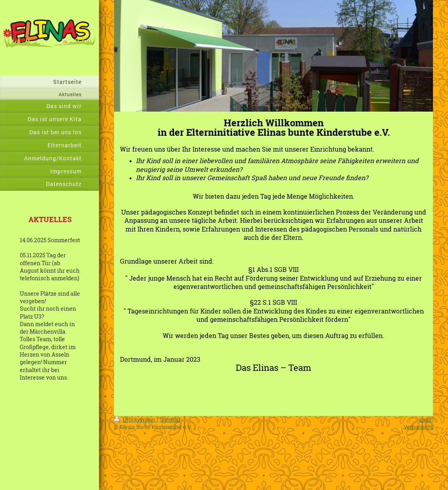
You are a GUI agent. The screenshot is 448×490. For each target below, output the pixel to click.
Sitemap (170, 420)
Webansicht (418, 427)
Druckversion (135, 420)
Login (426, 420)
